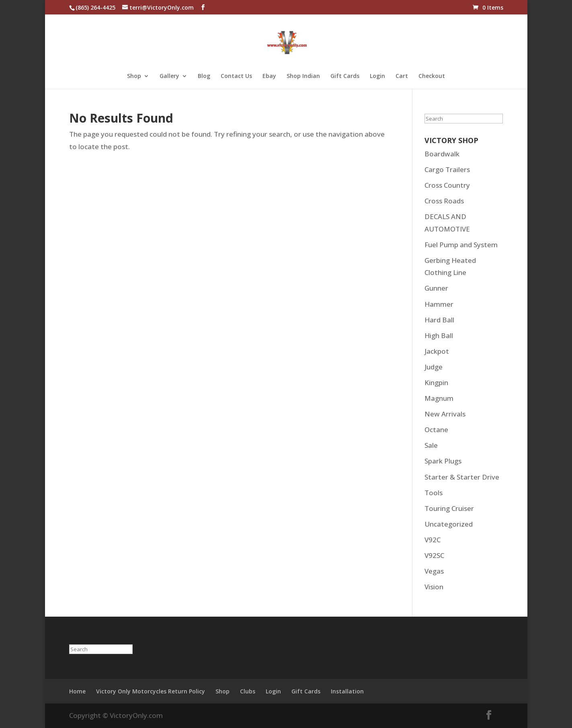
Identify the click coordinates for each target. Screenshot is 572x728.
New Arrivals (445, 414)
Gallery (169, 76)
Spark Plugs (443, 461)
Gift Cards (345, 76)
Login (377, 76)
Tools (434, 493)
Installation (347, 691)
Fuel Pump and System (461, 245)
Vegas (434, 571)
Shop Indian (303, 76)
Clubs (248, 691)
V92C (433, 540)
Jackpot (437, 351)
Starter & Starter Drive (462, 477)
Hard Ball (439, 320)
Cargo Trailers (447, 169)
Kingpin (436, 382)
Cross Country (447, 185)
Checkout (432, 76)
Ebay (269, 76)
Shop (134, 76)
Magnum (439, 398)
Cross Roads (444, 201)
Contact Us (236, 76)
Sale (431, 445)
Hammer (439, 304)
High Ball (439, 335)
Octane (436, 430)
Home (77, 691)
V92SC (434, 555)
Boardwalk (442, 154)
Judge (434, 367)
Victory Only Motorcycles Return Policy (151, 691)
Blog (204, 76)
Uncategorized (449, 524)
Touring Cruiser (449, 508)
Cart (402, 76)
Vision (434, 587)
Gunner (436, 288)
